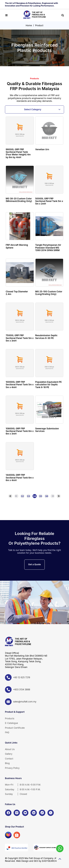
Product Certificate (15, 728)
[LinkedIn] (34, 813)
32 (22, 496)
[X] (51, 813)
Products (10, 718)
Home (29, 25)
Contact (9, 759)
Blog (7, 763)
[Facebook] (8, 813)
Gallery (9, 754)
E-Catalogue (11, 723)
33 (28, 496)
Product (39, 25)
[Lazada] (8, 835)
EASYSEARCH (49, 861)
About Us (10, 749)
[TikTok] (42, 813)
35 (40, 496)
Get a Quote (34, 564)
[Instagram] (17, 813)
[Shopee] (17, 835)
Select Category (33, 109)
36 (47, 496)
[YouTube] (25, 813)
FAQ (7, 732)
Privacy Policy (12, 768)
